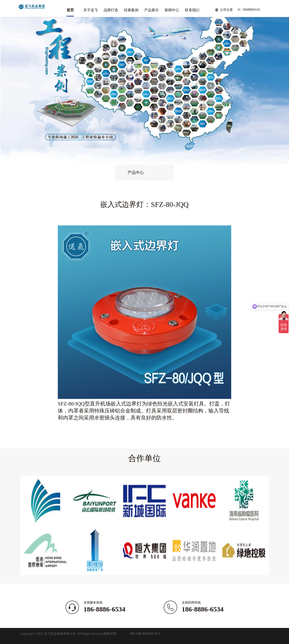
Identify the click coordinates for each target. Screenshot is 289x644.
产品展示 (151, 10)
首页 (70, 10)
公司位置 (226, 10)
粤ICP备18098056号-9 (145, 634)
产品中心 (136, 173)
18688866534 (251, 10)
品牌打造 (111, 10)
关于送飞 (91, 10)
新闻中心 (172, 10)
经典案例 (131, 10)
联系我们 (192, 10)
